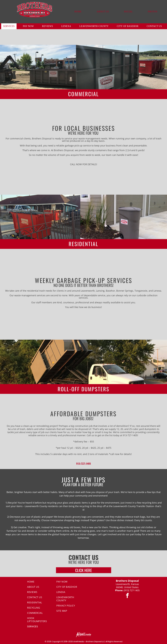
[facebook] (127, 596)
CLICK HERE (83, 570)
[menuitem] (78, 12)
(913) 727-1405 (132, 590)
